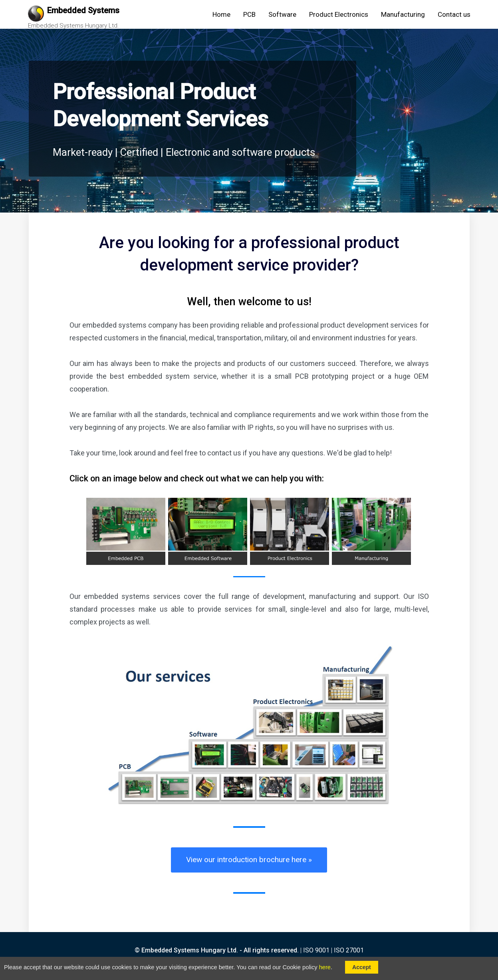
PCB (249, 14)
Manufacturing (403, 14)
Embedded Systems (83, 10)
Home (221, 14)
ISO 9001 (316, 950)
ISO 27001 (349, 950)
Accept (362, 967)
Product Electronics (339, 14)
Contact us (454, 14)
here (325, 967)
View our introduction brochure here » (249, 860)
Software (282, 14)
